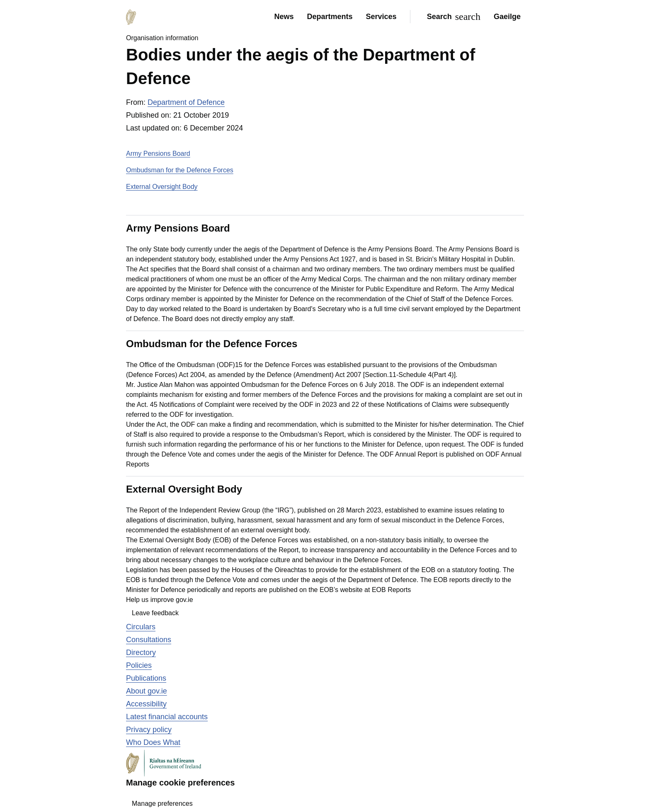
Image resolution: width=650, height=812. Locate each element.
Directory (141, 652)
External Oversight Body (162, 187)
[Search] (452, 17)
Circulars (141, 627)
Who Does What (153, 742)
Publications (146, 678)
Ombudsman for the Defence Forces (180, 170)
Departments (330, 17)
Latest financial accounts (167, 717)
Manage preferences (162, 804)
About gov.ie (147, 691)
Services (381, 17)
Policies (139, 665)
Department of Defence (186, 102)
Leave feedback (155, 613)
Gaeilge (507, 17)
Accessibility (146, 704)
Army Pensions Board (158, 153)
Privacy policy (149, 730)
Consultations (149, 640)
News (284, 17)
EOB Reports (391, 590)
